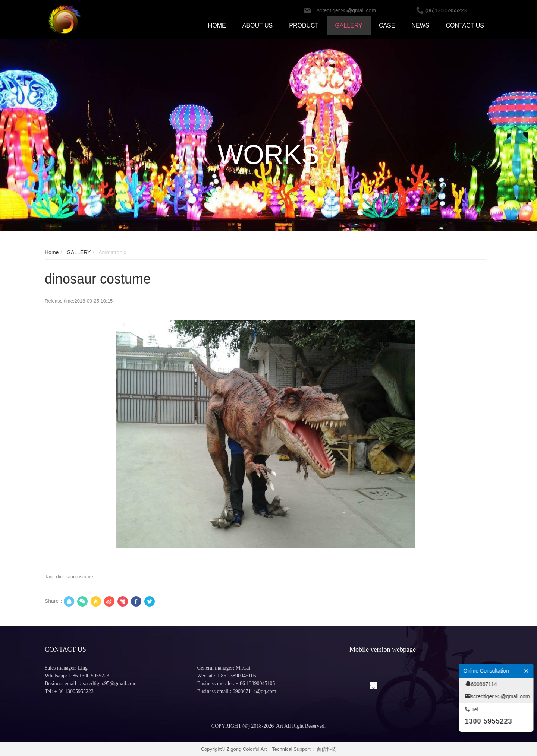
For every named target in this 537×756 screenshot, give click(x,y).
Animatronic (112, 252)
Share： (54, 601)
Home (52, 252)
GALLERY (78, 252)
